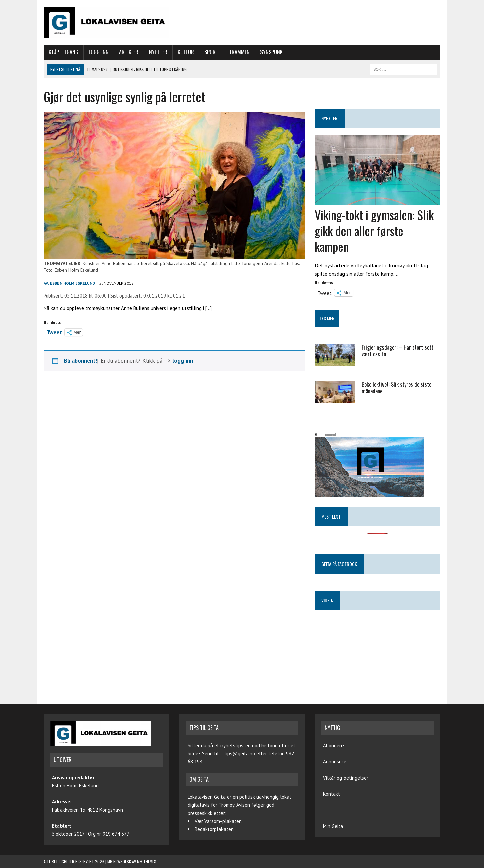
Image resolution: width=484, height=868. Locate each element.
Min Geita (333, 826)
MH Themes (147, 861)
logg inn (183, 361)
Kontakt (332, 794)
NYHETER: (330, 118)
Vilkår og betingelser (346, 778)
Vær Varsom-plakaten (218, 821)
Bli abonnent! (80, 361)
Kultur (186, 52)
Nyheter (158, 52)
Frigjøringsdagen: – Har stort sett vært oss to (397, 351)
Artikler (129, 52)
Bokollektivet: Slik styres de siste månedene (396, 388)
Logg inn (99, 52)
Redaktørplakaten (214, 829)
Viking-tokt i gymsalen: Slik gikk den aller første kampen (374, 230)
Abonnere (333, 745)
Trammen (239, 52)
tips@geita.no (240, 754)
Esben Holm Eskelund (73, 283)
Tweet (54, 332)
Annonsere (335, 762)
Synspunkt (273, 52)
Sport (211, 52)
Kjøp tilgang (64, 52)
